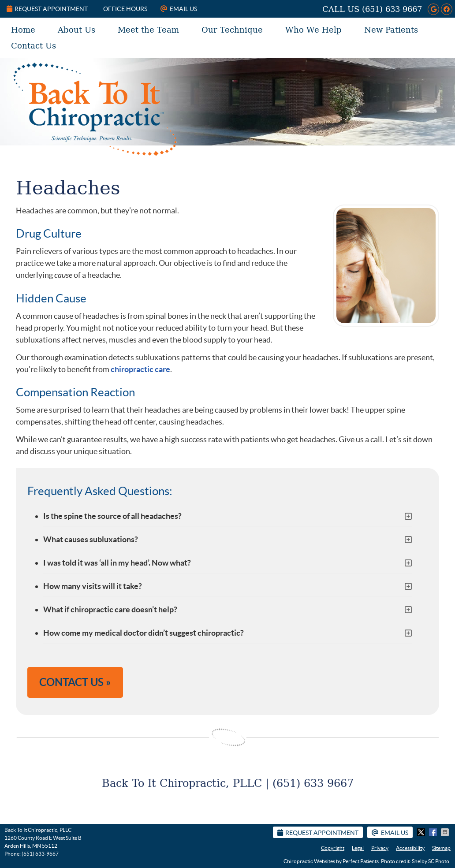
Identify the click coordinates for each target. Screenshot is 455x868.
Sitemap (441, 848)
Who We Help (313, 30)
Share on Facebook (434, 832)
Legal (358, 848)
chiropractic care (140, 369)
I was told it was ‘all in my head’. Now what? (117, 563)
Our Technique (232, 30)
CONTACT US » (75, 682)
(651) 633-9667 (392, 9)
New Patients (391, 30)
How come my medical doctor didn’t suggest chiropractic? (144, 633)
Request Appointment (47, 9)
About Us (76, 30)
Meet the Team (148, 30)
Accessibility (410, 848)
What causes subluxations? (91, 539)
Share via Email (446, 832)
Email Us (179, 9)
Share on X (422, 832)
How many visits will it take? (93, 586)
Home (23, 30)
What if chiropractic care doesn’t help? (110, 609)
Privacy (380, 848)
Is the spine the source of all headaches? (112, 516)
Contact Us (34, 46)
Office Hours (125, 9)
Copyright (333, 848)
